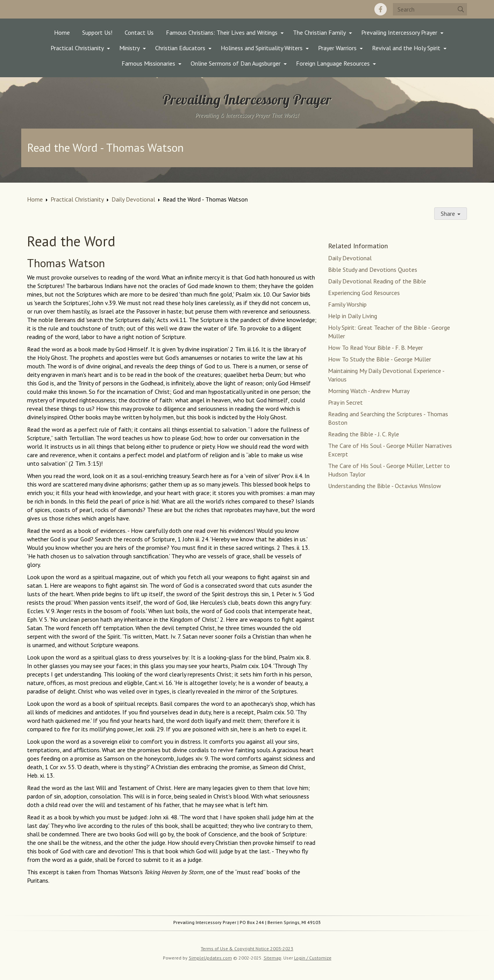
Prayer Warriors (337, 48)
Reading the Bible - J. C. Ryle (364, 434)
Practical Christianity (77, 48)
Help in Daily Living (353, 316)
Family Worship (347, 304)
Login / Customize (313, 958)
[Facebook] (381, 9)
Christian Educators (180, 48)
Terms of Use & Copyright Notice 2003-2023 (247, 949)
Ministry (129, 48)
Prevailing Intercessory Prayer (399, 32)
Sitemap (272, 958)
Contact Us (139, 32)
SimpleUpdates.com (210, 958)
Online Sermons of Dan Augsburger (236, 63)
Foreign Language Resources (333, 63)
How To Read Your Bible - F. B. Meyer (376, 348)
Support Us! (97, 32)
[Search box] (430, 9)
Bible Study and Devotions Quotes (373, 270)
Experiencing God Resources (364, 293)
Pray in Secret (345, 402)
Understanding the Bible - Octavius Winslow (385, 486)
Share (451, 214)
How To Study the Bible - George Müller (380, 359)
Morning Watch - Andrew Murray (369, 391)
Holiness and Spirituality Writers (262, 48)
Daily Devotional (133, 199)
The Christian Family (319, 32)
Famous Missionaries (148, 63)
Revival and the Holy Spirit (406, 48)
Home (62, 32)
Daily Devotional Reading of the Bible (377, 281)
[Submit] (461, 9)
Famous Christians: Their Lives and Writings (222, 32)
